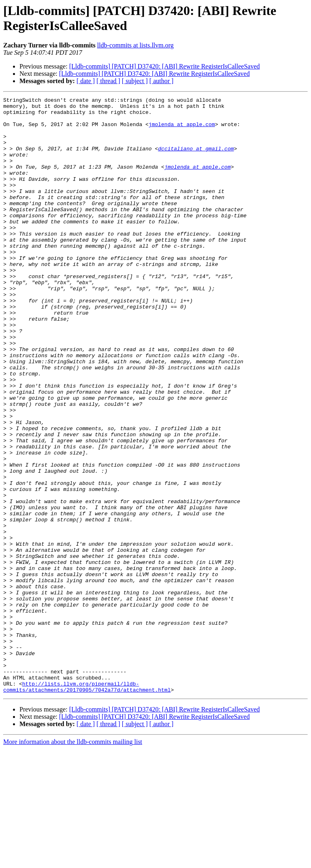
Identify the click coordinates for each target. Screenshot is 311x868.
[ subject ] (135, 81)
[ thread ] (108, 81)
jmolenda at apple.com (182, 130)
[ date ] (86, 81)
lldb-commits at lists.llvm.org (135, 45)
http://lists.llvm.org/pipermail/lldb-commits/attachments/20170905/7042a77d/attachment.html (87, 805)
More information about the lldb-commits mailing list (73, 861)
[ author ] (162, 81)
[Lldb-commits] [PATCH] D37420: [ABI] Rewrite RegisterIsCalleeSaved (165, 66)
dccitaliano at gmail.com (196, 159)
